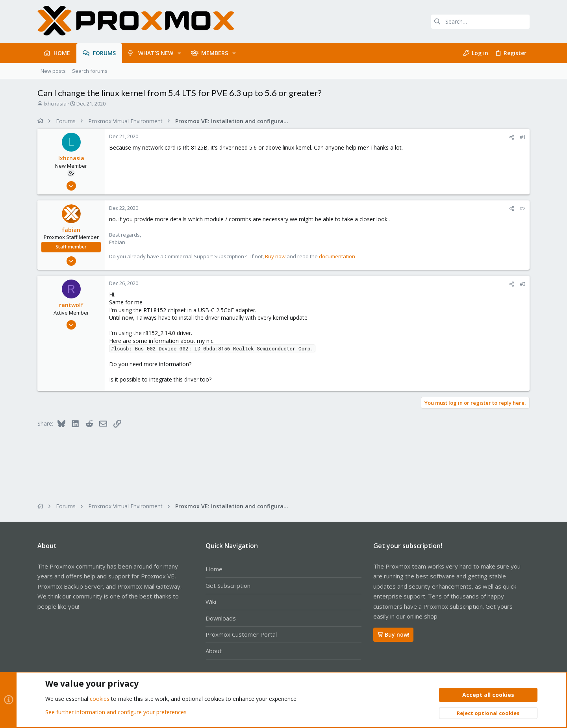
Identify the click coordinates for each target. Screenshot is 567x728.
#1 (523, 137)
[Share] (512, 137)
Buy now (275, 256)
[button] (179, 53)
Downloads (221, 618)
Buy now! (393, 634)
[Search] (480, 22)
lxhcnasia (55, 104)
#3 (523, 284)
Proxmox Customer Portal (241, 634)
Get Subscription (228, 585)
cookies (100, 699)
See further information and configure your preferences (116, 712)
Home (214, 569)
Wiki (211, 602)
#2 (523, 208)
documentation (337, 256)
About (214, 651)
